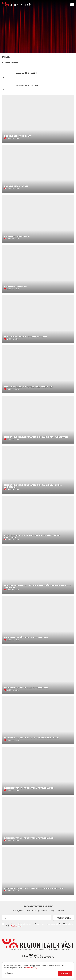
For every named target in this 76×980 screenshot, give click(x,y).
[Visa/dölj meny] (72, 4)
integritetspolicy (16, 926)
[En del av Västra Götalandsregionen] (38, 956)
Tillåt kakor (65, 973)
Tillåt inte (9, 973)
